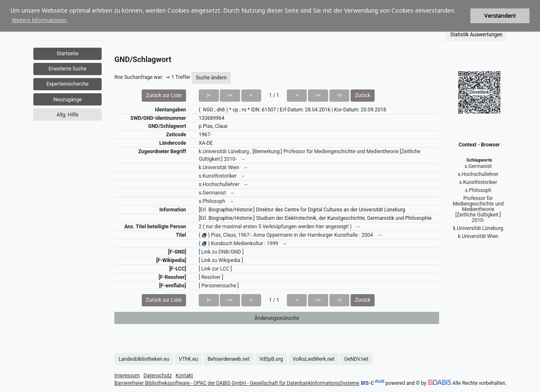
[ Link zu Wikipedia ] (221, 260)
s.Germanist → (217, 193)
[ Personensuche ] (219, 286)
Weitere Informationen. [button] (40, 20)
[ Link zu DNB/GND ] (221, 252)
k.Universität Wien (478, 236)
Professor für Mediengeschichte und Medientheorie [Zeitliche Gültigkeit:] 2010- (478, 209)
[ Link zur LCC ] (215, 269)
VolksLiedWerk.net (314, 359)
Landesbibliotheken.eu (144, 359)
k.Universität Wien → (223, 168)
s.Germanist (478, 166)
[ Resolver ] (211, 277)
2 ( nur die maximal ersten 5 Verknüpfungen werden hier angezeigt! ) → (279, 227)
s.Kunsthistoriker (478, 182)
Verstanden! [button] (500, 16)
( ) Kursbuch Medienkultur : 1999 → (243, 243)
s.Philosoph (478, 190)
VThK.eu (188, 359)
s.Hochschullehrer (478, 174)
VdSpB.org (271, 359)
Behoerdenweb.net (229, 359)
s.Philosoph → (216, 201)
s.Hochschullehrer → (223, 184)
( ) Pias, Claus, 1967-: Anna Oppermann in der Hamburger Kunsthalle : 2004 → (290, 235)
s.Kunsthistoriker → (222, 176)
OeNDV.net (356, 359)
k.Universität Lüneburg (478, 228)
